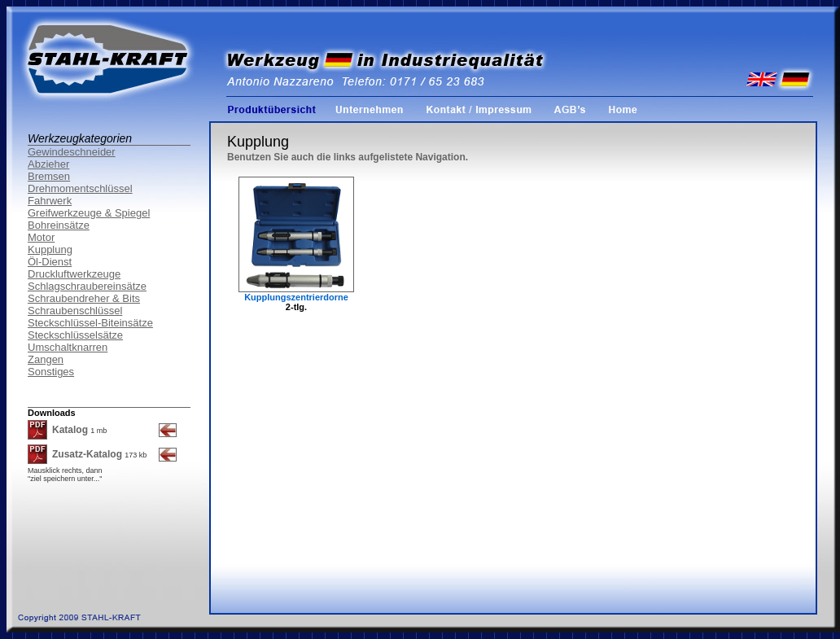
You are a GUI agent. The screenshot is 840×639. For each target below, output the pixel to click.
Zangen (46, 359)
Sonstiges (51, 372)
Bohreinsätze (59, 225)
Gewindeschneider (72, 152)
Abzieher (48, 164)
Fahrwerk (50, 201)
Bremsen (49, 176)
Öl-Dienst (50, 262)
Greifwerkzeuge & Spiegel (89, 213)
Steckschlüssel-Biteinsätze (90, 323)
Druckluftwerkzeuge (74, 274)
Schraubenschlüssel (75, 311)
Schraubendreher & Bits (84, 298)
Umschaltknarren (68, 347)
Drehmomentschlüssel (80, 188)
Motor (41, 237)
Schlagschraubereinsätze (87, 286)
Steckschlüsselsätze (75, 335)
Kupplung (50, 249)
